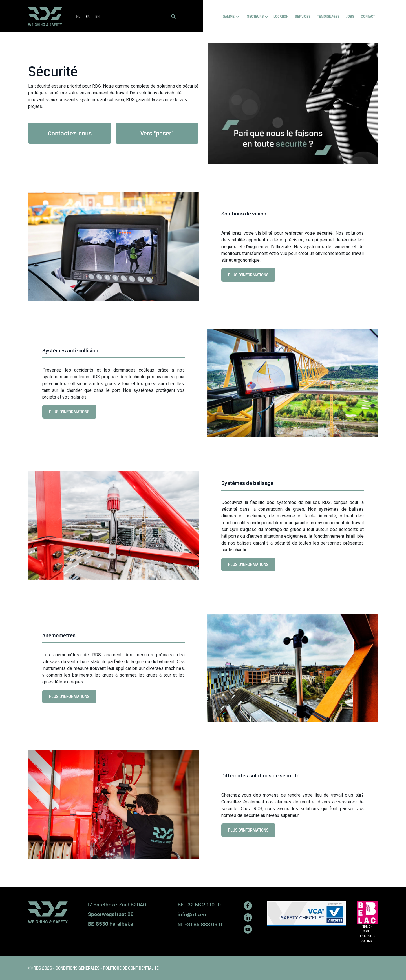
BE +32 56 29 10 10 (199, 905)
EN (97, 16)
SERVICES (303, 16)
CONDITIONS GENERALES (78, 968)
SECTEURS (255, 16)
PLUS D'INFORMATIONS (250, 277)
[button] (173, 16)
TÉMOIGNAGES (328, 16)
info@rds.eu (192, 915)
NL (78, 16)
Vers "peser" (157, 133)
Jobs (350, 16)
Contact (368, 16)
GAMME (229, 16)
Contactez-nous (70, 133)
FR (88, 16)
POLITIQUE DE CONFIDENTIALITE (131, 968)
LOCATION (281, 16)
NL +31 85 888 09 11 (200, 924)
